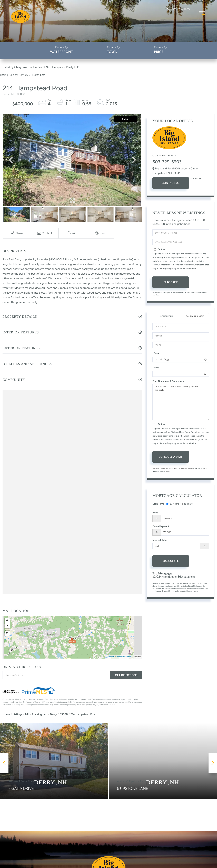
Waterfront (61, 52)
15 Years (187, 504)
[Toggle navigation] (202, 12)
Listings (17, 714)
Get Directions (126, 675)
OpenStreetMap (124, 657)
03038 (64, 714)
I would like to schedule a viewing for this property (181, 402)
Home (6, 714)
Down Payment (161, 526)
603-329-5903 (178, 9)
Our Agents (196, 178)
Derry (53, 714)
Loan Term (158, 504)
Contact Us (171, 183)
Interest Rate (160, 540)
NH (27, 714)
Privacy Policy (190, 268)
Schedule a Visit (195, 316)
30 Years (173, 504)
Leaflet (111, 657)
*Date (156, 353)
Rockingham (40, 714)
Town (112, 52)
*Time (156, 368)
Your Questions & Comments (168, 381)
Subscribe (171, 282)
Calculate (171, 561)
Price (159, 52)
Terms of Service (159, 471)
